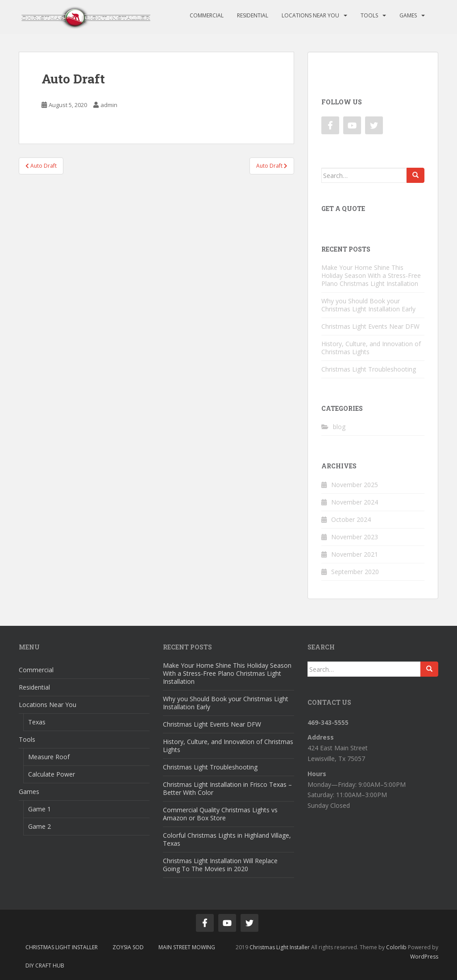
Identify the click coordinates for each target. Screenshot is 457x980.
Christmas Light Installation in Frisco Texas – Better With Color (227, 788)
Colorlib (396, 947)
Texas (37, 722)
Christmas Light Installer (62, 947)
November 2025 (355, 485)
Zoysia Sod (128, 947)
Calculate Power (52, 774)
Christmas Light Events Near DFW (370, 326)
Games (408, 15)
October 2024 (351, 519)
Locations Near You (310, 15)
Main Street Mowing (187, 947)
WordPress (424, 957)
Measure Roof (49, 757)
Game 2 (39, 826)
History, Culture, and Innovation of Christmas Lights (371, 348)
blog (339, 427)
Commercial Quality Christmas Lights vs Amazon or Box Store (220, 814)
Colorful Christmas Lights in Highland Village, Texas (227, 839)
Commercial (207, 15)
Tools (369, 15)
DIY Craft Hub (45, 966)
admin (109, 105)
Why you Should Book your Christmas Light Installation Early (368, 305)
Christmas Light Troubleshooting (369, 369)
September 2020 (355, 572)
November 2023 (355, 537)
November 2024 (355, 502)
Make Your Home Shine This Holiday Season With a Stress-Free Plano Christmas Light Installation (371, 275)
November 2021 (355, 554)
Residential (253, 15)
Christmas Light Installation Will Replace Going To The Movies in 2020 (220, 865)
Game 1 (39, 809)
